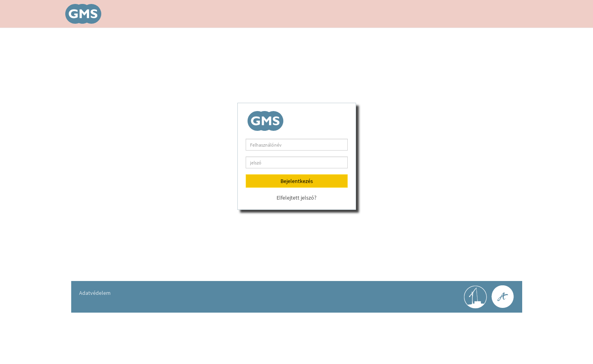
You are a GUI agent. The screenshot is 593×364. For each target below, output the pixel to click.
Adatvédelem (95, 293)
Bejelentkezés (297, 181)
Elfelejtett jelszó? (296, 198)
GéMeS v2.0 (85, 14)
